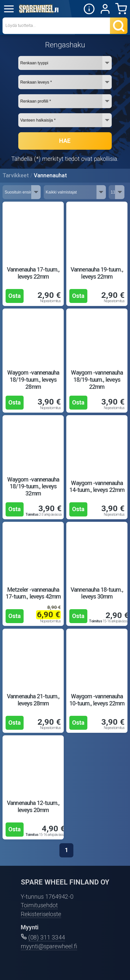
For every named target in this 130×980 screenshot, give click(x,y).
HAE (65, 141)
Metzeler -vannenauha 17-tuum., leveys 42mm (33, 593)
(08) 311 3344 (47, 938)
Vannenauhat (50, 175)
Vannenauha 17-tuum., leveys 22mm (33, 273)
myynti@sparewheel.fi (49, 946)
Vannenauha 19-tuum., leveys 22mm (97, 273)
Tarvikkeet (16, 175)
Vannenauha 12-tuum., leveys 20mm (33, 807)
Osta (14, 296)
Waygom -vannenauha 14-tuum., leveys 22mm (97, 487)
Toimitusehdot (39, 905)
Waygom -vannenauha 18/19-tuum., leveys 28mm (33, 380)
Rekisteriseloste (41, 914)
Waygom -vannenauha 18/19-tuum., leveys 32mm (33, 487)
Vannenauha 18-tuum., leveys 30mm (97, 593)
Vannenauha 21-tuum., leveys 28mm (33, 700)
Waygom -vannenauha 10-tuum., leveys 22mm (97, 700)
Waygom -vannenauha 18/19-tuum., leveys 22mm (97, 380)
